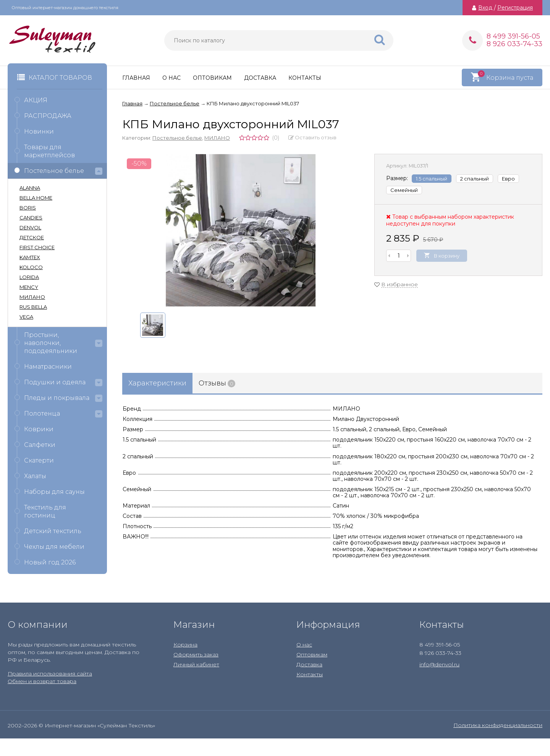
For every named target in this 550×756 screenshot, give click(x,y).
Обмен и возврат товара (42, 681)
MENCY (29, 287)
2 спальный (475, 179)
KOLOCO (31, 267)
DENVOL (30, 227)
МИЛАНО (217, 138)
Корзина (185, 645)
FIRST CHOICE (37, 247)
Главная (136, 78)
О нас (171, 78)
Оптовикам (212, 78)
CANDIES (31, 218)
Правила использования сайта (50, 674)
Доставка (260, 78)
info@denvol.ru (439, 664)
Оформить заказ (196, 654)
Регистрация (515, 8)
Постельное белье (177, 138)
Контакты (305, 78)
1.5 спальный (432, 179)
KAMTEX (30, 257)
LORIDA (29, 277)
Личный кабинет (196, 664)
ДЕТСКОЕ (32, 237)
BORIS (28, 208)
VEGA (26, 317)
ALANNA (30, 188)
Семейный (404, 190)
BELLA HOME (36, 198)
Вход (485, 8)
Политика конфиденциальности (498, 725)
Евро (508, 179)
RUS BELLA (33, 307)
